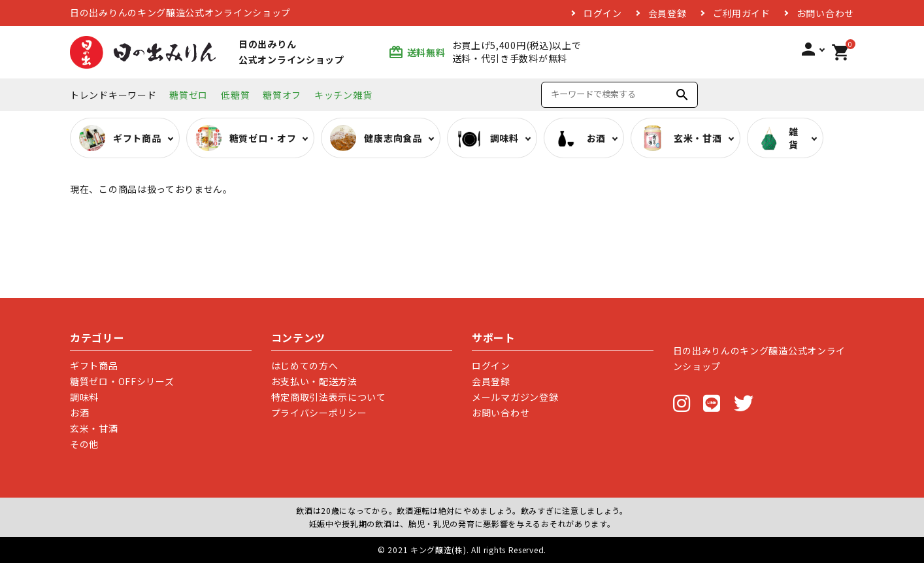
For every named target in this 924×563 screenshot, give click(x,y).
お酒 (79, 413)
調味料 (84, 397)
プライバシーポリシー (319, 413)
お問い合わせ (825, 13)
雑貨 (777, 138)
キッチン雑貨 (343, 95)
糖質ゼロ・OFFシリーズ (122, 381)
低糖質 (235, 95)
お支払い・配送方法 (314, 381)
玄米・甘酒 (94, 428)
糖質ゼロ (189, 95)
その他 (84, 444)
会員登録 (668, 13)
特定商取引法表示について (329, 397)
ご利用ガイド (742, 13)
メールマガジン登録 (515, 397)
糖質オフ (282, 95)
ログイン (603, 13)
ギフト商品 (94, 366)
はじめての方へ (305, 366)
